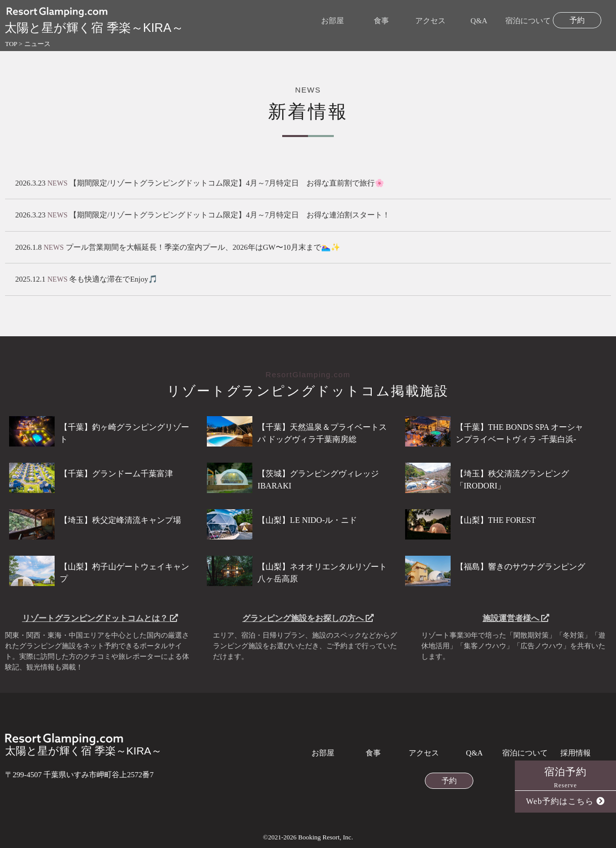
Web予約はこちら (565, 801)
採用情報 (576, 753)
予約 (577, 20)
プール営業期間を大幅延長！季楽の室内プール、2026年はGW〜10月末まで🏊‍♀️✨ (203, 247)
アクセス (430, 21)
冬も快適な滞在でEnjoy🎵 (114, 279)
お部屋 (333, 21)
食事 (381, 21)
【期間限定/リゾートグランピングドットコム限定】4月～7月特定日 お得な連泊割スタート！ (230, 215)
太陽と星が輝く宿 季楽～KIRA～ (83, 745)
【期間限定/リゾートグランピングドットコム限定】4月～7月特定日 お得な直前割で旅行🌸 (227, 183)
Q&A (479, 21)
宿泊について (528, 21)
